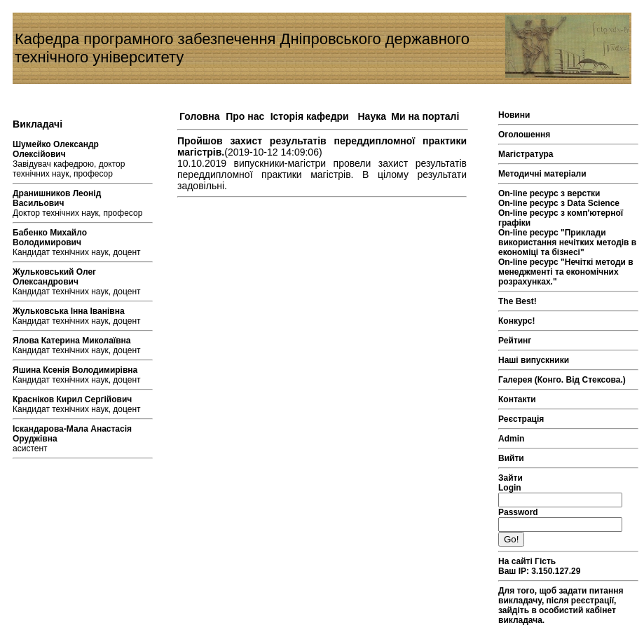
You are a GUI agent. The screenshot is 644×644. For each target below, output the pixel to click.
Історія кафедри (310, 116)
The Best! (518, 301)
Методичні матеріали (542, 174)
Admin (511, 439)
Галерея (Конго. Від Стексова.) (562, 380)
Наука (372, 116)
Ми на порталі (425, 116)
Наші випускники (534, 360)
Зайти (511, 478)
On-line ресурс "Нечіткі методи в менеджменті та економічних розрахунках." (566, 272)
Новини (514, 115)
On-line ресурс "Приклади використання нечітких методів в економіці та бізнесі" (567, 242)
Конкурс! (516, 321)
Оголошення (524, 135)
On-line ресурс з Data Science (559, 203)
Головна (200, 116)
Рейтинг (515, 341)
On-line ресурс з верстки (549, 193)
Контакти (517, 399)
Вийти (511, 458)
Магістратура (526, 154)
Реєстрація (521, 419)
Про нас (245, 116)
